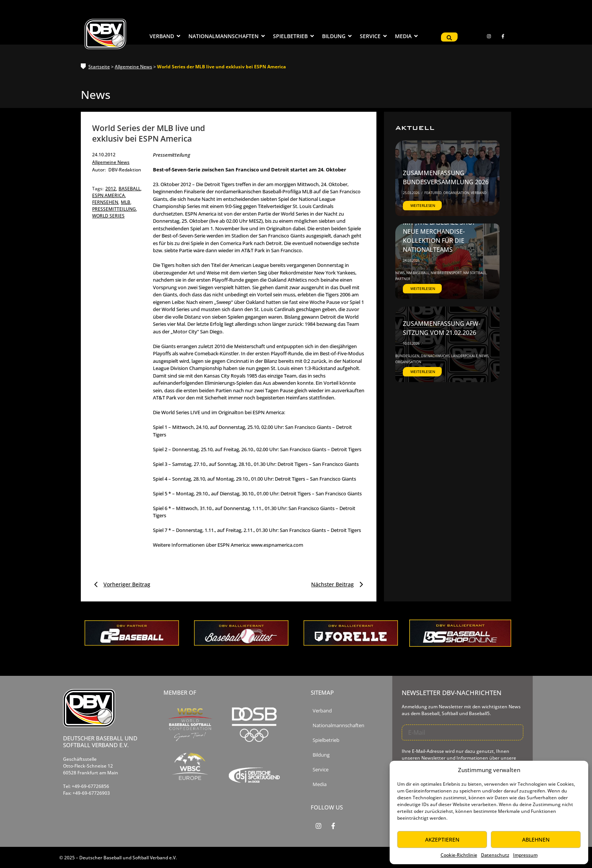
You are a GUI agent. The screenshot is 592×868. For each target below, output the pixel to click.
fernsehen (106, 202)
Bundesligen (408, 356)
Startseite (99, 67)
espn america (109, 195)
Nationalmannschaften (338, 725)
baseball (130, 189)
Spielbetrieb (326, 740)
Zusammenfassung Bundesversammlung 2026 (446, 177)
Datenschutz (495, 855)
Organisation (457, 193)
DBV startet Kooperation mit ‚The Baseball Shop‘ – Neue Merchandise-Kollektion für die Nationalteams (444, 231)
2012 (111, 189)
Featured (433, 193)
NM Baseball (418, 273)
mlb (126, 202)
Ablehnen (536, 839)
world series (108, 216)
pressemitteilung (115, 209)
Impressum (525, 855)
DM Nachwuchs (436, 356)
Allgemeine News (133, 67)
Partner (403, 279)
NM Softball (475, 273)
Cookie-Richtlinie (459, 855)
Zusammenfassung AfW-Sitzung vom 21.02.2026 (442, 328)
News (400, 273)
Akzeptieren (442, 839)
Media (320, 784)
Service (321, 770)
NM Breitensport (447, 273)
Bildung (321, 755)
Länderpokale (465, 356)
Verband (479, 193)
